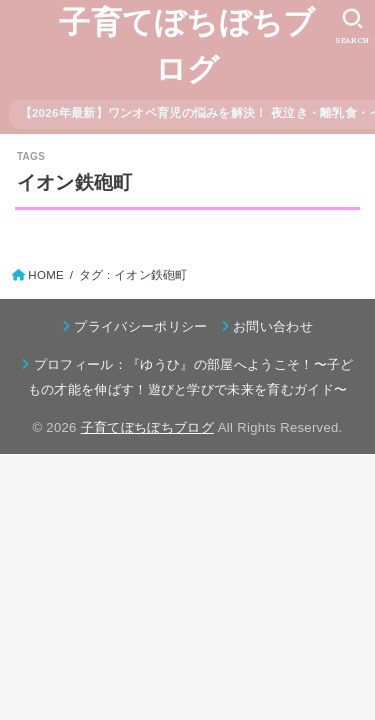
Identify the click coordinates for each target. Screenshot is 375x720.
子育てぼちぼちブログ (187, 46)
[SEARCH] (352, 26)
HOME (46, 275)
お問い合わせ (273, 326)
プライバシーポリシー (140, 326)
